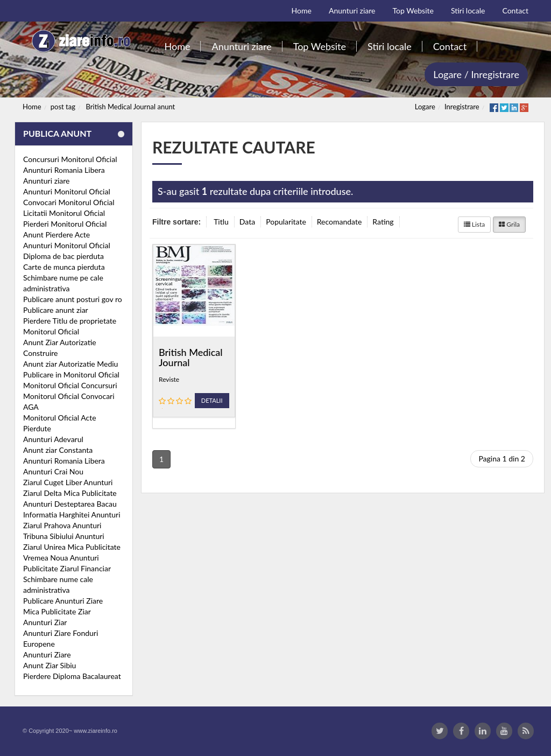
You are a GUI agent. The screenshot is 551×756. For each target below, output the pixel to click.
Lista (475, 224)
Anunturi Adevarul (53, 439)
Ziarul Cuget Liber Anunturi (68, 482)
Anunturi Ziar (45, 622)
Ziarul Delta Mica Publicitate (70, 493)
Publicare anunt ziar (56, 310)
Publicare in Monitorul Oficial (71, 374)
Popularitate (286, 222)
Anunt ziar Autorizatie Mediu (70, 364)
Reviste (169, 379)
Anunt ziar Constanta (58, 450)
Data (247, 222)
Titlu (221, 222)
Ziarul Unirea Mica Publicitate (72, 547)
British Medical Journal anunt (131, 107)
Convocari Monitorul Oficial (69, 202)
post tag (63, 107)
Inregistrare (462, 107)
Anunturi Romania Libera (64, 170)
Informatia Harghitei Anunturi (72, 514)
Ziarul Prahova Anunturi (62, 525)
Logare (425, 107)
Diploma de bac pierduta (63, 256)
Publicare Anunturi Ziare (63, 601)
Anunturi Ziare (47, 654)
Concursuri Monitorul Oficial (70, 159)
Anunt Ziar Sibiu (50, 665)
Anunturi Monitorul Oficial (67, 191)
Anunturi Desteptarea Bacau (70, 504)
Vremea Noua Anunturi (61, 558)
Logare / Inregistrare (476, 74)
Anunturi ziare (47, 181)
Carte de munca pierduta (64, 267)
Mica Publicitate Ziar (57, 611)
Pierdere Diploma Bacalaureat (72, 676)
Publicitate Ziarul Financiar (67, 568)
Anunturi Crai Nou (53, 471)
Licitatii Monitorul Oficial (64, 213)
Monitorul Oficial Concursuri (70, 385)
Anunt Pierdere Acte (56, 234)
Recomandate (340, 222)
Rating (383, 222)
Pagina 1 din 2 (502, 458)
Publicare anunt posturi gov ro (73, 299)
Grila (509, 224)
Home (32, 107)
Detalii (212, 400)
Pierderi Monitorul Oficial (65, 224)
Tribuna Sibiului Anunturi (64, 536)
